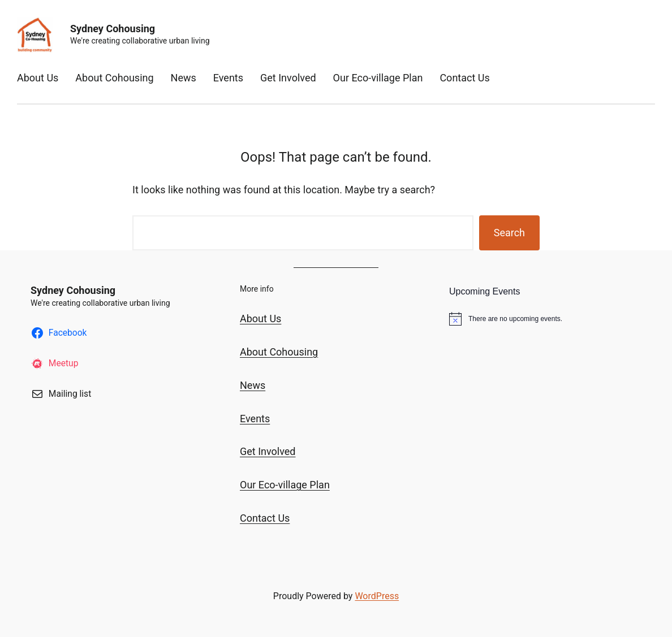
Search (509, 233)
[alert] (545, 319)
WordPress (377, 596)
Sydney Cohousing (113, 29)
